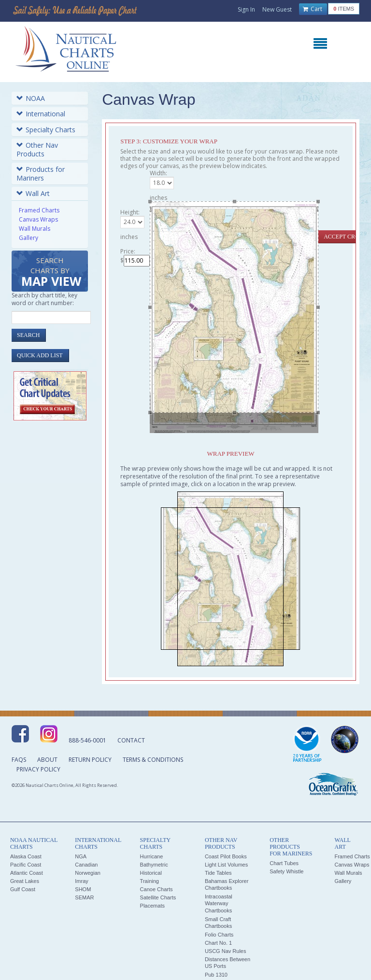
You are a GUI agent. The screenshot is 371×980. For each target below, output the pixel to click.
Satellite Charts (158, 897)
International (41, 114)
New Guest (277, 9)
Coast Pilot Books (226, 856)
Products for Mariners (41, 174)
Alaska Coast (26, 856)
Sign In (246, 9)
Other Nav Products (37, 149)
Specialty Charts (46, 130)
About (47, 760)
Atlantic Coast (27, 873)
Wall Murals (35, 229)
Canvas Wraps (38, 219)
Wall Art (33, 193)
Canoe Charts (157, 889)
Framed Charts (39, 210)
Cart (313, 9)
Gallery (29, 238)
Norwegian (88, 873)
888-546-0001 (87, 740)
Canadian (86, 865)
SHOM (83, 889)
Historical (151, 873)
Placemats (152, 906)
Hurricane (152, 856)
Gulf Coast (23, 889)
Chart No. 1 (218, 943)
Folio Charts (219, 935)
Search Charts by (51, 273)
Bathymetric (154, 865)
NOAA (31, 98)
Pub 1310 (216, 975)
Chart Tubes (284, 863)
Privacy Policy (38, 769)
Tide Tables (218, 873)
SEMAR (84, 897)
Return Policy (90, 760)
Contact (131, 740)
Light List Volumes (226, 865)
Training (150, 881)
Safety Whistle (286, 871)
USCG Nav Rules (226, 951)
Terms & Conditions (153, 760)
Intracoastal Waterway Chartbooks (219, 903)
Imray (82, 881)
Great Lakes (25, 881)
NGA (81, 856)
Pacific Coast (26, 865)
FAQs (19, 760)
